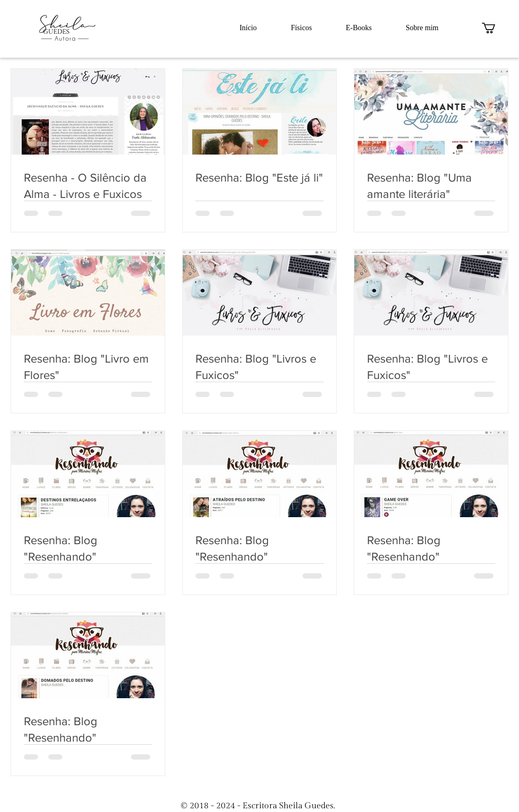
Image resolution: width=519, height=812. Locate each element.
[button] (495, 28)
